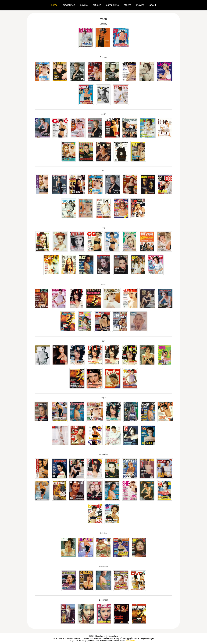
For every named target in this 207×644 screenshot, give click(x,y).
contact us (131, 641)
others (127, 5)
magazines (69, 5)
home (54, 5)
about (153, 5)
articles (97, 5)
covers (84, 5)
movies (140, 5)
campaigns (112, 5)
